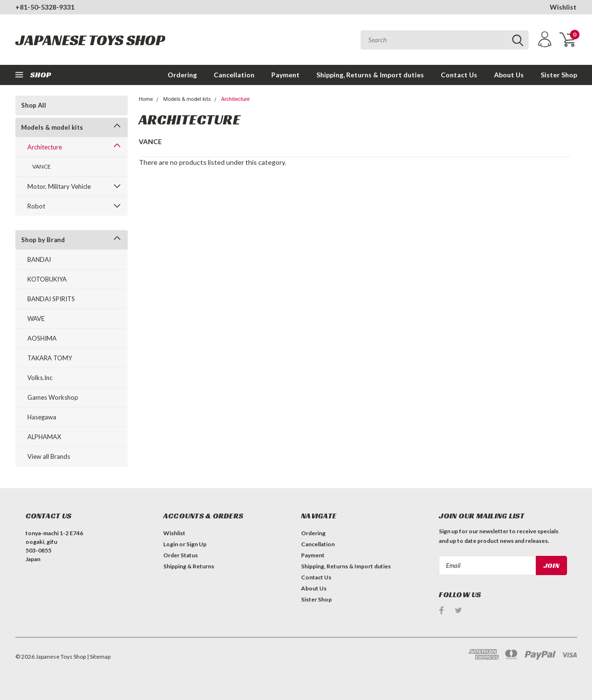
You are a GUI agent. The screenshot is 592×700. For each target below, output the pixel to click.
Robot (36, 206)
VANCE (42, 166)
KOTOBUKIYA (47, 279)
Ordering (182, 75)
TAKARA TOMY (50, 358)
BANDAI (39, 259)
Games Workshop (53, 397)
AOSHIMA (42, 338)
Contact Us (459, 75)
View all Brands (49, 456)
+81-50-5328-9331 (45, 7)
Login (171, 544)
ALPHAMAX (44, 437)
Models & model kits (52, 127)
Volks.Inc (40, 378)
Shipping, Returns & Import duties (370, 75)
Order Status (181, 555)
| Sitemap (99, 657)
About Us (509, 75)
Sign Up (196, 544)
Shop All (34, 105)
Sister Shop (559, 75)
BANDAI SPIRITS (51, 299)
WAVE (36, 319)
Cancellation (234, 75)
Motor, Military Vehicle (59, 186)
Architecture (45, 147)
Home (146, 99)
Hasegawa (42, 417)
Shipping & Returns (189, 566)
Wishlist (563, 7)
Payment (285, 75)
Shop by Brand (43, 240)
